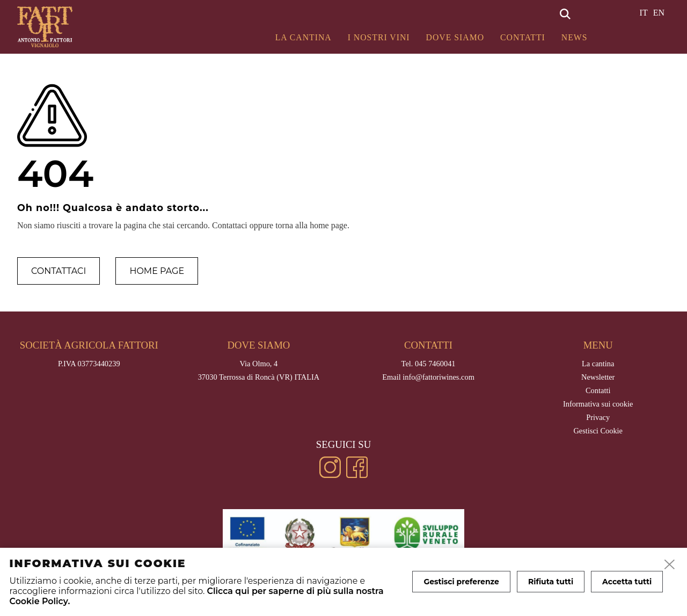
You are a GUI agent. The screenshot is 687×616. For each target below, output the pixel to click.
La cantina (304, 37)
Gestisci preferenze (461, 582)
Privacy (598, 417)
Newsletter (598, 377)
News (575, 37)
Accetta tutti (627, 582)
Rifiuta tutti (551, 582)
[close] (670, 565)
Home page (157, 271)
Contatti (523, 37)
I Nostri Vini (379, 37)
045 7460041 (435, 364)
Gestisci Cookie (598, 431)
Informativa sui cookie (598, 404)
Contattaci (59, 271)
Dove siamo (455, 37)
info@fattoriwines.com (438, 377)
